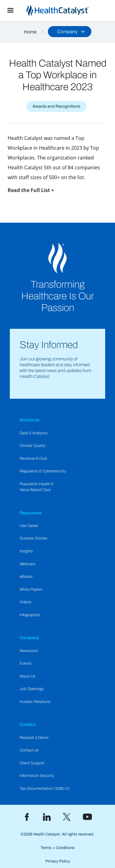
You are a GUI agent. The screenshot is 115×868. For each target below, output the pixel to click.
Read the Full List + (31, 190)
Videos (25, 602)
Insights (26, 551)
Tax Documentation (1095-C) (45, 789)
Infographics (30, 615)
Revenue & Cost (33, 459)
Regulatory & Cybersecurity (43, 471)
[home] (68, 11)
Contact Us (29, 750)
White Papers (31, 590)
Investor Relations (35, 702)
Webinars (27, 564)
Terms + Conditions (57, 848)
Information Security (37, 776)
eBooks (26, 577)
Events (26, 663)
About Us (27, 676)
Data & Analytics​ (34, 433)
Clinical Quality (33, 446)
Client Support (32, 763)
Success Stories (33, 538)
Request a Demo (34, 738)
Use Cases (29, 526)
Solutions (30, 420)
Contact (28, 724)
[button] (10, 10)
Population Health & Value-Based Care (37, 487)
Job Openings (32, 689)
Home (30, 32)
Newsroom (29, 651)
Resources (31, 513)
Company (29, 638)
